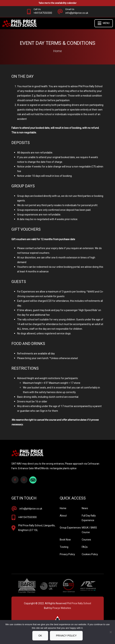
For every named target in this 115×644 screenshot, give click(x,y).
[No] (111, 632)
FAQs (85, 547)
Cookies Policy (90, 554)
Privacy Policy (67, 554)
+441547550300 (27, 517)
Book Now (65, 540)
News (85, 508)
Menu (104, 23)
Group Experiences (70, 528)
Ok (40, 636)
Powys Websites (62, 608)
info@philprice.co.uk (31, 509)
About (63, 516)
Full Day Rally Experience (89, 518)
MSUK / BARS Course (89, 530)
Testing (64, 547)
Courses (86, 540)
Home (58, 51)
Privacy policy (66, 636)
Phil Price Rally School (79, 603)
